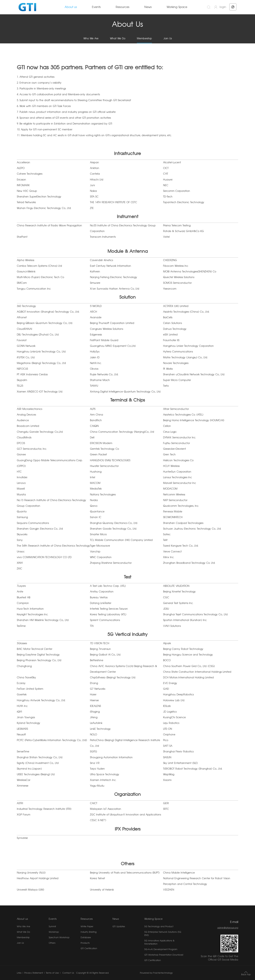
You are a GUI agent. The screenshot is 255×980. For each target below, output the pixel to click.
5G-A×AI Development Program (161, 949)
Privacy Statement (34, 973)
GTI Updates (119, 927)
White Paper (87, 927)
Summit (52, 927)
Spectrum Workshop (59, 937)
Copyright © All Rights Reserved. (93, 973)
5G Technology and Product (159, 927)
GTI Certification (89, 948)
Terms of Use (52, 973)
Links (19, 973)
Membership (144, 39)
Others (52, 943)
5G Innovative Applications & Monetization (159, 942)
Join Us (168, 39)
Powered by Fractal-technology (156, 973)
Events (96, 7)
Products (85, 943)
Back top (246, 975)
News (148, 7)
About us (71, 7)
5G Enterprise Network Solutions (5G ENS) (163, 934)
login (223, 7)
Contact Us (68, 973)
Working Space (177, 7)
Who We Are (91, 39)
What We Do (118, 39)
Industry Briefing (89, 932)
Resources (122, 7)
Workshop (54, 932)
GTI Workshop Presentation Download (164, 955)
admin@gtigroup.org (228, 928)
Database (86, 937)
